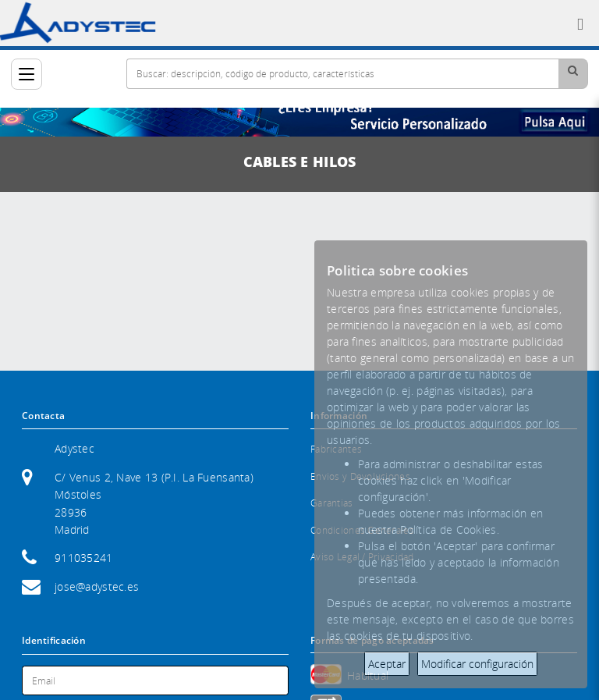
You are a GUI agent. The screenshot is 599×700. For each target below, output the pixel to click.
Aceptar (387, 664)
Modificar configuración (477, 664)
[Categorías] (27, 74)
